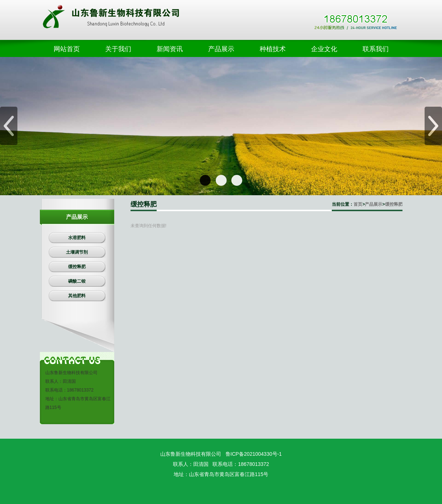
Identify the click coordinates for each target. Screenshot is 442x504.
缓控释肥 (394, 204)
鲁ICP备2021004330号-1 (254, 454)
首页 (358, 204)
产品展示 (373, 204)
